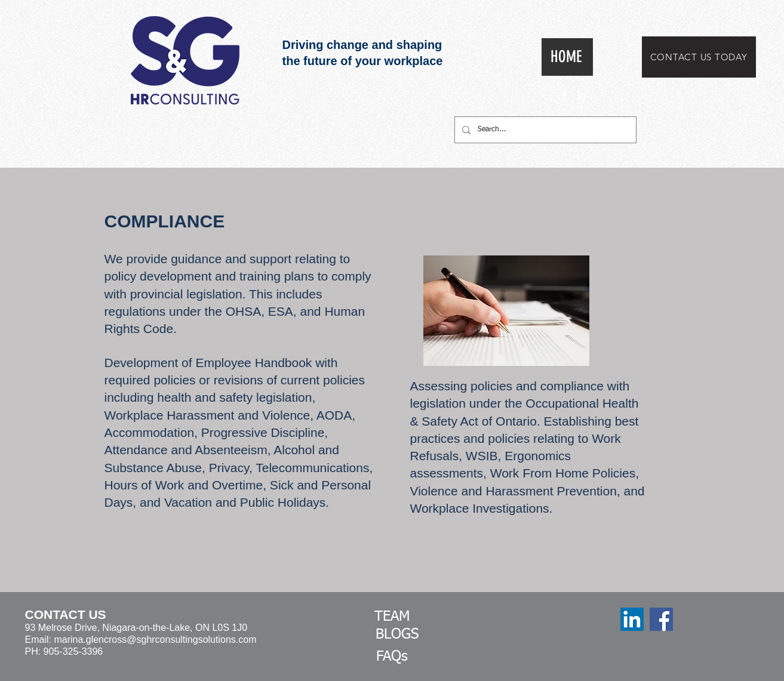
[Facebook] (661, 619)
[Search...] (544, 130)
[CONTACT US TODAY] (699, 57)
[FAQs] (392, 657)
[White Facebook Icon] (564, 95)
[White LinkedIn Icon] (582, 95)
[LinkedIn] (632, 619)
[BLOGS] (397, 635)
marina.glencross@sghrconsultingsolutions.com (155, 640)
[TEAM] (392, 617)
